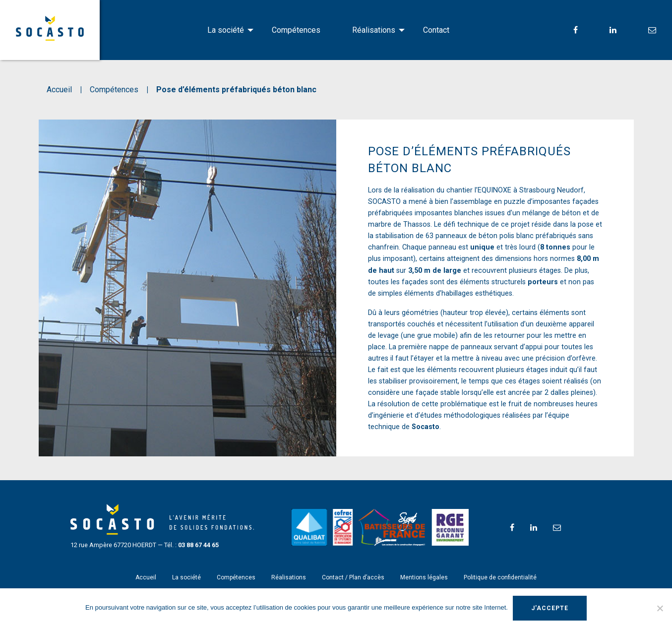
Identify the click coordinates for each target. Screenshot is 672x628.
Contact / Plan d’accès (353, 577)
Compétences (296, 30)
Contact (436, 30)
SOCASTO (50, 28)
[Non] (660, 608)
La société (226, 30)
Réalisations (374, 30)
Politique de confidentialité (500, 577)
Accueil (146, 577)
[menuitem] (224, 30)
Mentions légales (424, 577)
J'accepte (550, 608)
